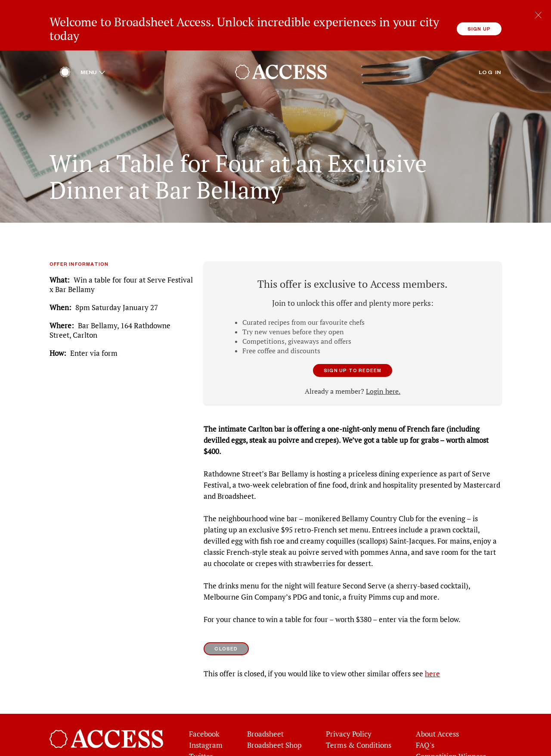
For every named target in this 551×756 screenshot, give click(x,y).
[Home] (65, 52)
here (432, 651)
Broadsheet (265, 712)
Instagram (206, 723)
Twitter (201, 734)
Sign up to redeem (353, 348)
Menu (93, 50)
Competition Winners (451, 734)
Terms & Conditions (359, 723)
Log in (490, 50)
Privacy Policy (349, 712)
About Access (437, 712)
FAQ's (425, 723)
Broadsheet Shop (274, 723)
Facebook (204, 712)
